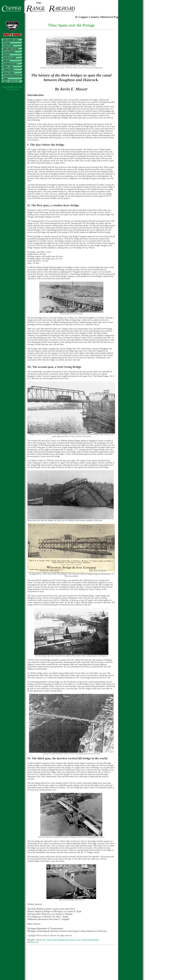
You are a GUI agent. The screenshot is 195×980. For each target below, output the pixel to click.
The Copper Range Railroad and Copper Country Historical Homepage (71, 940)
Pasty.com (35, 942)
